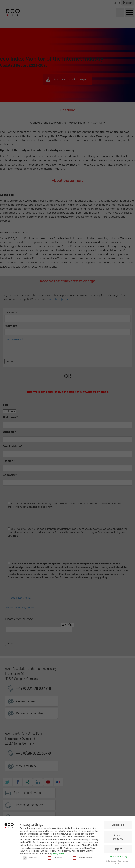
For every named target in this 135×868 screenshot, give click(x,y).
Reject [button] (118, 849)
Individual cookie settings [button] (118, 857)
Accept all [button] (118, 825)
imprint (118, 864)
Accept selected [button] (118, 837)
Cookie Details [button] (111, 861)
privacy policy (58, 854)
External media (82, 858)
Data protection (124, 861)
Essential (30, 858)
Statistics (55, 858)
